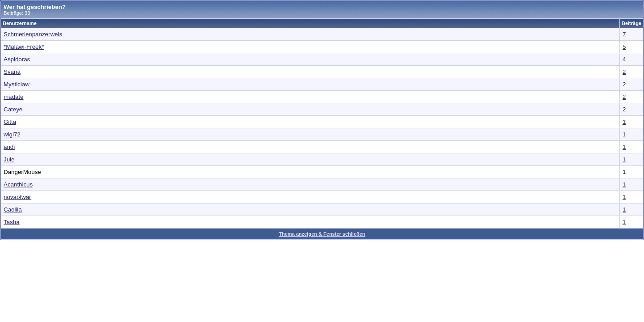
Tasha (12, 222)
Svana (12, 72)
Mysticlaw (17, 84)
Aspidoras (17, 59)
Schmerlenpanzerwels (33, 34)
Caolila (13, 210)
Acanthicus (18, 184)
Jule (9, 159)
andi (9, 147)
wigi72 (12, 134)
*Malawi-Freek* (24, 47)
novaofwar (17, 197)
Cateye (13, 109)
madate (13, 97)
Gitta (10, 122)
